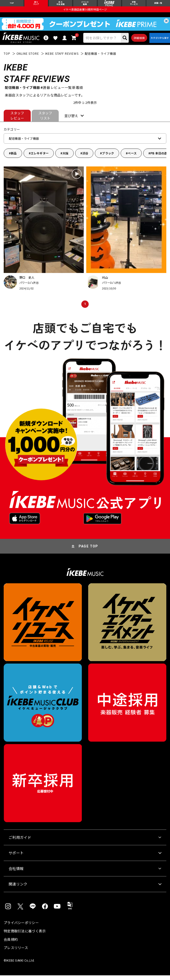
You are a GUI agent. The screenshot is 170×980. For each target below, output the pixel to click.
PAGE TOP (88, 551)
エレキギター (40, 158)
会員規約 (11, 944)
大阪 (65, 158)
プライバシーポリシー (21, 927)
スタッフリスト (45, 120)
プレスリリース (16, 952)
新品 (14, 158)
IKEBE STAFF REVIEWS (62, 58)
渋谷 (85, 158)
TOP (7, 58)
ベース (132, 158)
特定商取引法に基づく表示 (25, 936)
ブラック (108, 158)
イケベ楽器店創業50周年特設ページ (85, 11)
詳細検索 (135, 41)
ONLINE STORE (28, 58)
